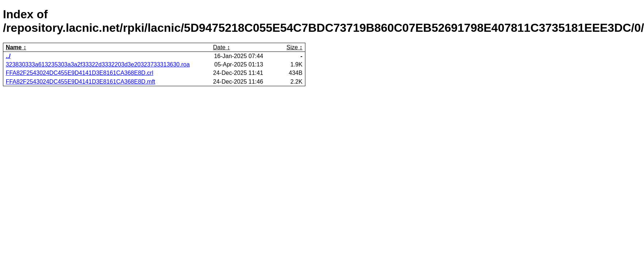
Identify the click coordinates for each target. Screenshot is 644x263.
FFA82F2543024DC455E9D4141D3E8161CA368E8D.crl (80, 73)
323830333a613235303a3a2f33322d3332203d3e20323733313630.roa (98, 64)
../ (8, 56)
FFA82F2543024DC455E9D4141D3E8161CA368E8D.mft (81, 82)
